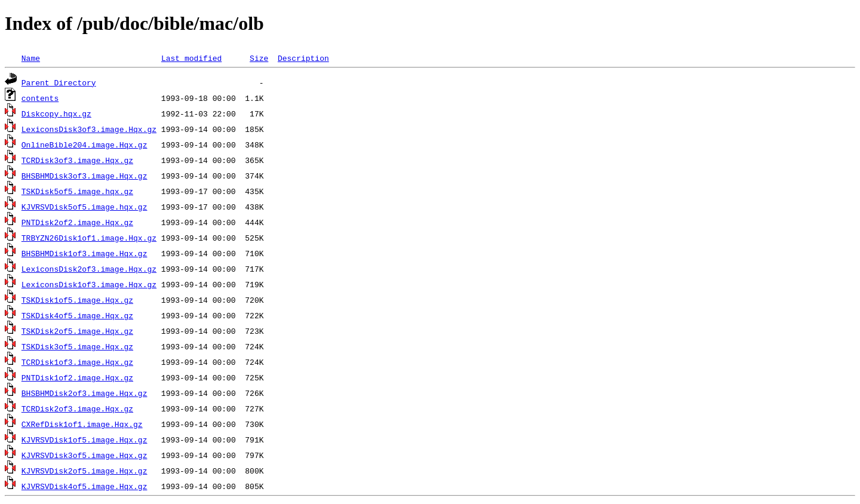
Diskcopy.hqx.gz (56, 113)
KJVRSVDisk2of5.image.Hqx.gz (85, 471)
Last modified (191, 58)
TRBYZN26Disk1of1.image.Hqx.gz (89, 238)
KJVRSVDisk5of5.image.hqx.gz (85, 207)
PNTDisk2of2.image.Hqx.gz (77, 222)
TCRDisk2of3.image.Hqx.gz (77, 408)
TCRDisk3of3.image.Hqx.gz (77, 160)
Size (259, 58)
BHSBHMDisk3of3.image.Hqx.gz (85, 176)
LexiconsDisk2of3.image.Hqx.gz (89, 269)
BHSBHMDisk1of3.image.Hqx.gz (85, 253)
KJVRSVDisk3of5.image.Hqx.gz (85, 455)
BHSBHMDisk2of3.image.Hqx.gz (85, 393)
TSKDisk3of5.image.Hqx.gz (77, 346)
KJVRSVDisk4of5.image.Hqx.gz (85, 486)
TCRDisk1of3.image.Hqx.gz (77, 362)
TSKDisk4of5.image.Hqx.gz (77, 315)
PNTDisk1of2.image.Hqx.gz (77, 377)
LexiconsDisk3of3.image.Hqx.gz (89, 129)
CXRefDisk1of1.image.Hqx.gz (82, 424)
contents (40, 98)
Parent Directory (59, 82)
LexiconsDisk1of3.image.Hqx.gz (89, 284)
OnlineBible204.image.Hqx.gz (85, 145)
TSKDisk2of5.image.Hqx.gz (77, 331)
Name (31, 58)
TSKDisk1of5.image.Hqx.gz (77, 300)
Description (303, 58)
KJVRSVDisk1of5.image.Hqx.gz (85, 440)
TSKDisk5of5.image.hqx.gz (77, 191)
